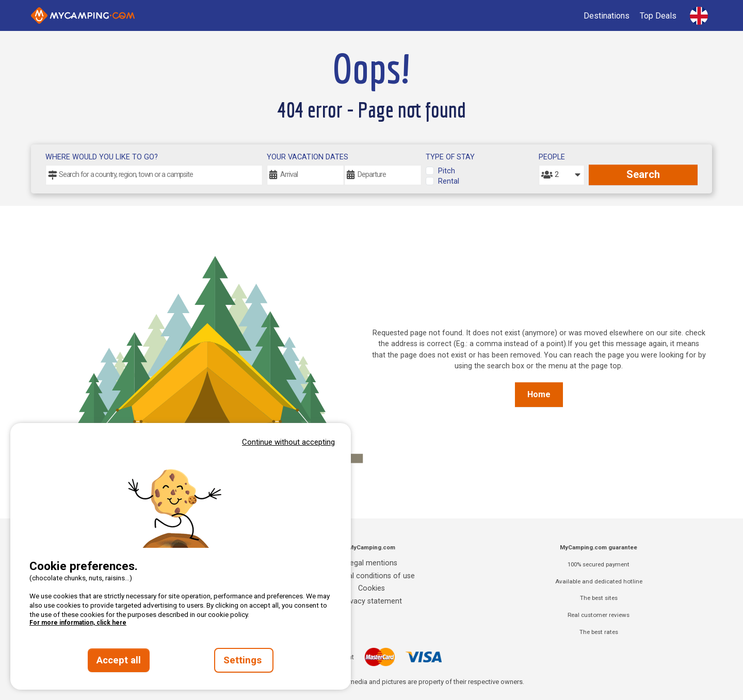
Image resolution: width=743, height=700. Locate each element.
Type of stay (450, 157)
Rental (449, 181)
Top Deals (658, 16)
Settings (244, 660)
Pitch (447, 171)
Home (539, 394)
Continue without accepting (288, 442)
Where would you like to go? (102, 157)
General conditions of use (372, 576)
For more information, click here (78, 623)
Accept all (119, 660)
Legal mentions (372, 563)
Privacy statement (372, 601)
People (552, 157)
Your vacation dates (308, 157)
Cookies (372, 588)
